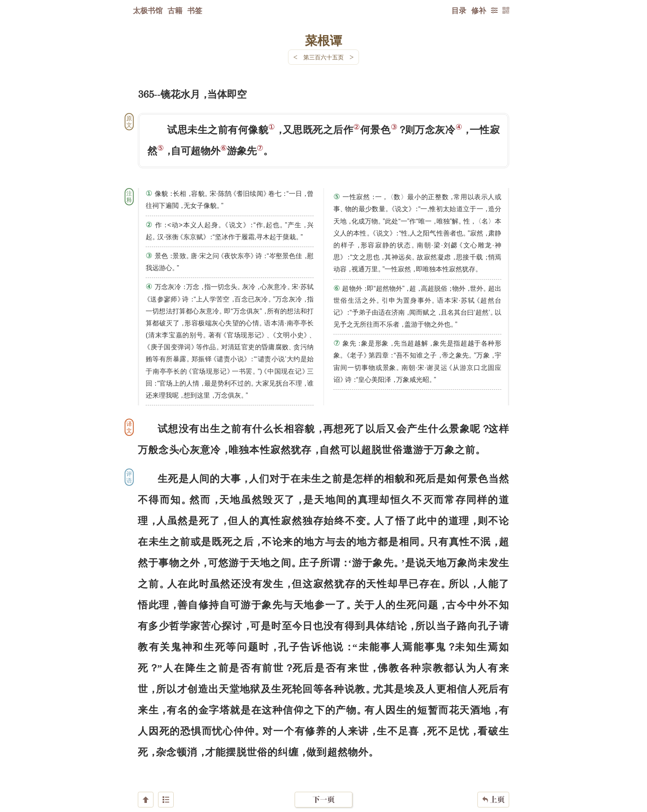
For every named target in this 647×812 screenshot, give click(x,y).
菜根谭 (323, 40)
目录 (459, 10)
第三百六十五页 (323, 57)
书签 (195, 10)
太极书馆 (148, 10)
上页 (493, 763)
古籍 (175, 10)
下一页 (323, 763)
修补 (479, 10)
